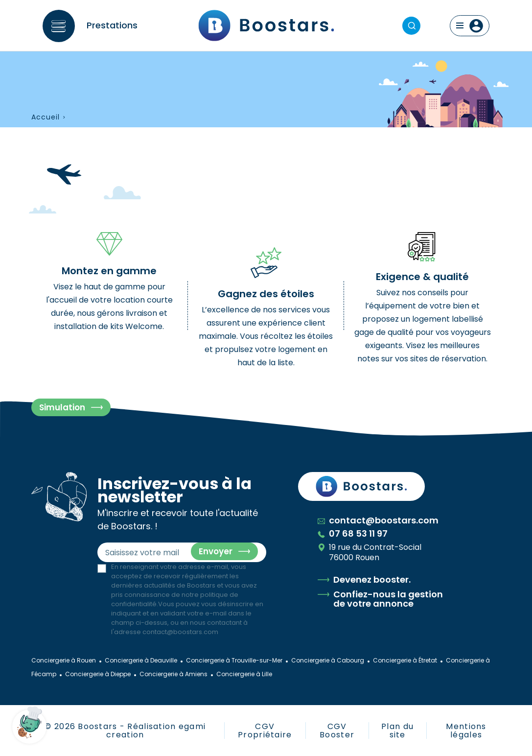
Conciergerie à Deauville (141, 660)
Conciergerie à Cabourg (328, 660)
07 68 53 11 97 (353, 533)
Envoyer (216, 551)
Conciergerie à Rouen (64, 660)
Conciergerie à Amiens (173, 674)
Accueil (46, 117)
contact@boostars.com (180, 632)
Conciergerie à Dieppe (98, 674)
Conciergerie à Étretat (405, 660)
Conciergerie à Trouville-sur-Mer (234, 660)
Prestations (112, 25)
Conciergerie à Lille (244, 674)
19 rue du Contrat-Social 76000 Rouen (370, 552)
